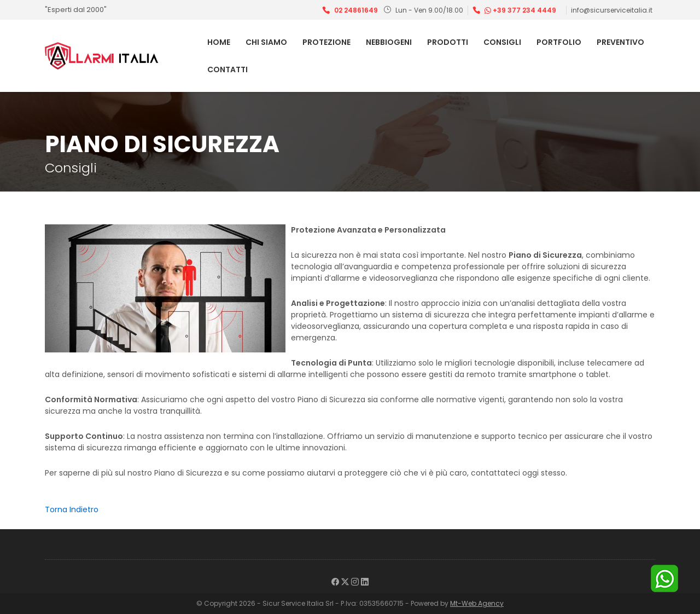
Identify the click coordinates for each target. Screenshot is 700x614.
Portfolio (559, 42)
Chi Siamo (266, 42)
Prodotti (448, 42)
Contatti (227, 69)
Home (219, 42)
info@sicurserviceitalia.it (612, 10)
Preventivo (620, 42)
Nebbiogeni (389, 42)
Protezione (326, 42)
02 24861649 (356, 10)
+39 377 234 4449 (520, 10)
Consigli (502, 42)
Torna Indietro (72, 509)
